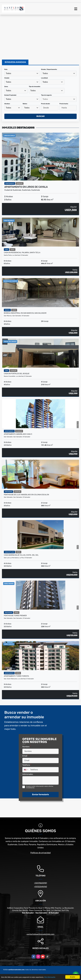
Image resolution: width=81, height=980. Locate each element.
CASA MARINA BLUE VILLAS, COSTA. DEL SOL (21, 555)
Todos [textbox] (8, 73)
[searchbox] (59, 99)
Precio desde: (46, 104)
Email (25, 756)
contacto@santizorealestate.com (40, 934)
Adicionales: (28, 774)
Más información (50, 977)
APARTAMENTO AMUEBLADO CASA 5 (18, 434)
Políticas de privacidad (41, 853)
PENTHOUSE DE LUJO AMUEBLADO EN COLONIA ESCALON (26, 495)
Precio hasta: (64, 104)
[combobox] (22, 73)
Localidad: (44, 78)
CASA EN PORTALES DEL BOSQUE (17, 374)
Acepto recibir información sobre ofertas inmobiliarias (40, 787)
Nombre (26, 747)
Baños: (25, 104)
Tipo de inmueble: (35, 87)
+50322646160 (40, 887)
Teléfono (27, 765)
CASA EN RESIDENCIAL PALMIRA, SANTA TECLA (22, 252)
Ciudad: (7, 78)
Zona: (6, 87)
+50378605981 (40, 883)
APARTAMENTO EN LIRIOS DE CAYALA (26, 187)
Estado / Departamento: (49, 69)
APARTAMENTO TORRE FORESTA (16, 676)
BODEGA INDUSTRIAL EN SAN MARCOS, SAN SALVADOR (25, 313)
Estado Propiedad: (10, 95)
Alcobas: (7, 104)
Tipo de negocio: (46, 95)
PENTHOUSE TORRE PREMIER (15, 616)
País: (6, 69)
